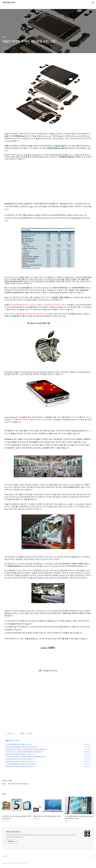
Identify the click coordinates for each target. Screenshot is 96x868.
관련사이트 (5, 856)
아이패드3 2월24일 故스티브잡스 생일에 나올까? (20, 764)
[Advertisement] (48, 670)
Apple (7, 740)
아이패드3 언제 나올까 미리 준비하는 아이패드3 (20, 761)
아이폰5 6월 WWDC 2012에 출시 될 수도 (18, 744)
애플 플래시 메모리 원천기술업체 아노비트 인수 (20, 766)
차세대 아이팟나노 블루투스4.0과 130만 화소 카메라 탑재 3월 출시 (25, 749)
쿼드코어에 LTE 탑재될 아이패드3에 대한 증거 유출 (21, 747)
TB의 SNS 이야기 (9, 3)
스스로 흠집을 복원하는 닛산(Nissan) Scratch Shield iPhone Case (25, 756)
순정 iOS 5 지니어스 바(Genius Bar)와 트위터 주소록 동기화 (23, 752)
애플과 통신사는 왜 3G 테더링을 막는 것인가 (19, 754)
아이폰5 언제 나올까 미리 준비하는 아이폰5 (19, 759)
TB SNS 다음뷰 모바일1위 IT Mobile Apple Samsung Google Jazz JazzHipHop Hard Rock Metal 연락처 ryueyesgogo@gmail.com (41, 836)
